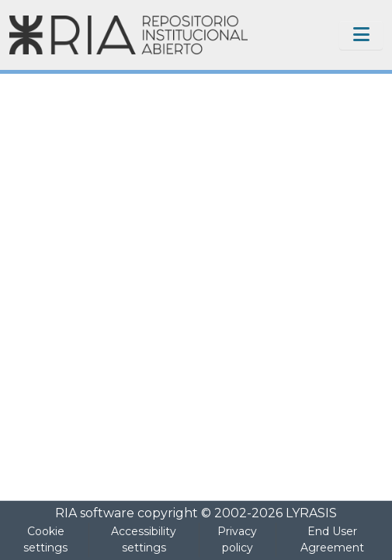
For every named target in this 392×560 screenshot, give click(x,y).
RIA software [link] (95, 513)
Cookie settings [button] (45, 539)
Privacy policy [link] (237, 539)
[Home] (128, 35)
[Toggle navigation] (361, 35)
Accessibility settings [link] (144, 539)
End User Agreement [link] (332, 539)
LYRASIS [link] (311, 513)
